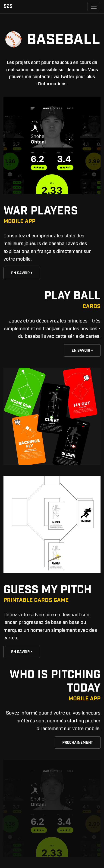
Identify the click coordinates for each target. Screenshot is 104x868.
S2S (8, 7)
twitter (68, 77)
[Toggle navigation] (94, 7)
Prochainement (78, 743)
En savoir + (22, 273)
